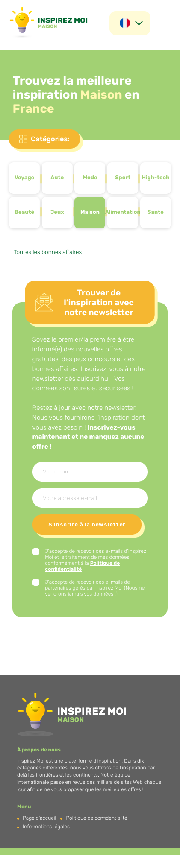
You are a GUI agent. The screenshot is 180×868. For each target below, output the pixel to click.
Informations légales (46, 827)
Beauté (24, 212)
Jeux (57, 212)
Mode (90, 178)
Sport (123, 178)
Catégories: (50, 139)
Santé (156, 212)
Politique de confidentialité (97, 818)
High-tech (155, 178)
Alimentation (123, 212)
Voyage (24, 178)
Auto (57, 178)
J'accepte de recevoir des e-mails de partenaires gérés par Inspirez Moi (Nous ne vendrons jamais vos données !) (95, 588)
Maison (90, 212)
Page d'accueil (39, 818)
